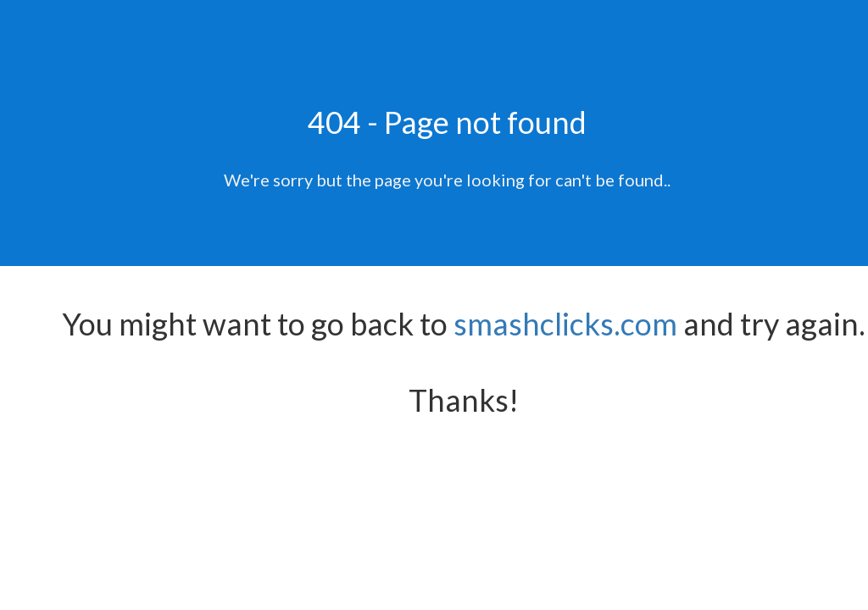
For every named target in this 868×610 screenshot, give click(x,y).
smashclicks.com (565, 324)
